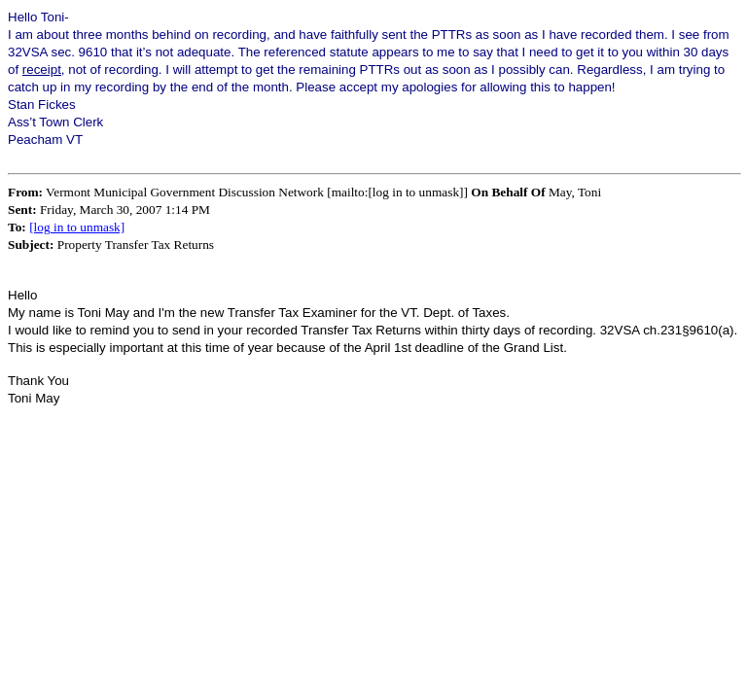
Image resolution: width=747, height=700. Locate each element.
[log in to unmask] (77, 227)
